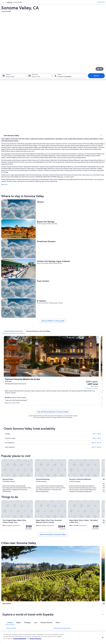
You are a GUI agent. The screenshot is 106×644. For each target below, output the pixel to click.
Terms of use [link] (59, 606)
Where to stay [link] (8, 73)
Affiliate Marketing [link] (8, 623)
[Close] (103, 637)
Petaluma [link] (6, 538)
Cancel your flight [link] (86, 608)
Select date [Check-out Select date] (35, 50)
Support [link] (83, 600)
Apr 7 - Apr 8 (97, 277)
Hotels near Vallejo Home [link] (62, 509)
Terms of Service (35, 639)
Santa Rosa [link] (7, 534)
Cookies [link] (57, 603)
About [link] (5, 600)
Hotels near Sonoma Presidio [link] (63, 521)
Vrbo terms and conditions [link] (63, 613)
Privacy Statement (20, 639)
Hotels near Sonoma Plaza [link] (62, 505)
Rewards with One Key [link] (36, 626)
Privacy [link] (57, 600)
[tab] (39, 206)
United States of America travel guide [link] (40, 600)
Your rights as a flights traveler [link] (89, 621)
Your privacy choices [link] (61, 619)
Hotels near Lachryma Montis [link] (15, 513)
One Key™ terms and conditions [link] (64, 610)
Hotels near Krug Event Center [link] (63, 517)
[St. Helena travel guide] (40, 473)
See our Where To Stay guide (66, 196)
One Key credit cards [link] (35, 629)
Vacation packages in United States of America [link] (40, 612)
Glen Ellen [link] (32, 538)
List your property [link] (8, 606)
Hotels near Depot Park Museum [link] (17, 521)
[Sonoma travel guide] (92, 453)
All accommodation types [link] (36, 623)
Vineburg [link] (83, 538)
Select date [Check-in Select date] (9, 50)
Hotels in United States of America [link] (39, 603)
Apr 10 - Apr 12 (96, 286)
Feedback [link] (6, 626)
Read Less (30, 112)
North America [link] (5, 3)
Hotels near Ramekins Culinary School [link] (18, 509)
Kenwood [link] (58, 538)
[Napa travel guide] (66, 453)
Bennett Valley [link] (8, 542)
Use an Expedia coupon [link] (88, 615)
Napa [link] (30, 534)
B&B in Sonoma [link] (11, 517)
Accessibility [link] (59, 616)
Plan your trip (101, 3)
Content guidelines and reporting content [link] (64, 624)
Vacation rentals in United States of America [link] (39, 607)
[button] (53, 491)
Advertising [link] (7, 619)
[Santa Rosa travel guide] (40, 453)
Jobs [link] (5, 603)
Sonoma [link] (57, 534)
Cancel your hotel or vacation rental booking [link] (91, 604)
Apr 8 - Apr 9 (97, 281)
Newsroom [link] (6, 613)
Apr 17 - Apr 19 (96, 290)
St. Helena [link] (83, 534)
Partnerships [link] (7, 610)
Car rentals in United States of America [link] (40, 619)
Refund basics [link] (85, 611)
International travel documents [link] (90, 618)
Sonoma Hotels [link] (11, 505)
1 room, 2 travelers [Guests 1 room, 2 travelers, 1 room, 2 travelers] (64, 50)
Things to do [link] (8, 76)
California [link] (30, 3)
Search (97, 49)
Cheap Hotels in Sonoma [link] (61, 513)
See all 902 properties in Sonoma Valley (66, 257)
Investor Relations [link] (8, 616)
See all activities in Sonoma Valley (66, 438)
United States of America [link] (18, 3)
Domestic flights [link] (34, 616)
